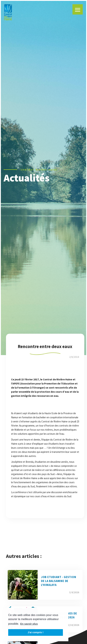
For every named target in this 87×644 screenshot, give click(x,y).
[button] (78, 9)
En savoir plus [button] (29, 624)
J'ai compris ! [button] (36, 632)
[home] (8, 12)
